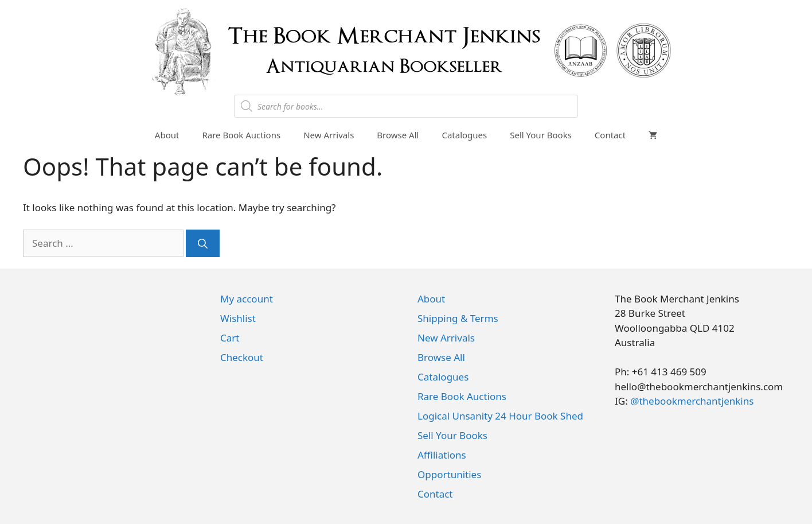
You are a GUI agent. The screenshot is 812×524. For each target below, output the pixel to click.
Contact (610, 135)
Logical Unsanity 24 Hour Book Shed (500, 416)
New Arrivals (329, 135)
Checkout (242, 357)
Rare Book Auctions (241, 135)
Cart (230, 338)
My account (247, 299)
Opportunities (449, 474)
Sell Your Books (541, 135)
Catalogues (464, 135)
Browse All (398, 135)
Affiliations (442, 455)
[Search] (203, 243)
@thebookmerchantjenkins (692, 401)
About (167, 135)
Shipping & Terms (458, 318)
